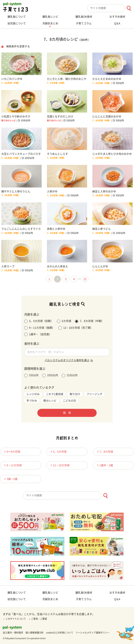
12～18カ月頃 (59, 465)
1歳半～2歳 (105, 465)
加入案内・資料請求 (13, 633)
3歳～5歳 (10, 479)
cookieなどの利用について (60, 633)
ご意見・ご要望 (38, 619)
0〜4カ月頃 (12, 452)
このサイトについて (14, 619)
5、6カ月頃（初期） (39, 321)
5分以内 (31, 376)
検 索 (67, 413)
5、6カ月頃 (58, 452)
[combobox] (111, 8)
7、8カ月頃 (105, 452)
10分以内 (50, 376)
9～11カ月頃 (12, 465)
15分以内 (70, 376)
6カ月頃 (64, 321)
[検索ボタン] (129, 8)
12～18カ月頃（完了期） (76, 328)
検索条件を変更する (18, 46)
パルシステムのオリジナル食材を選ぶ (67, 360)
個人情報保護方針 (35, 633)
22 (85, 279)
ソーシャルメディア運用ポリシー (93, 633)
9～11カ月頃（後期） (39, 328)
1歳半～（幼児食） (38, 334)
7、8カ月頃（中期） (89, 321)
